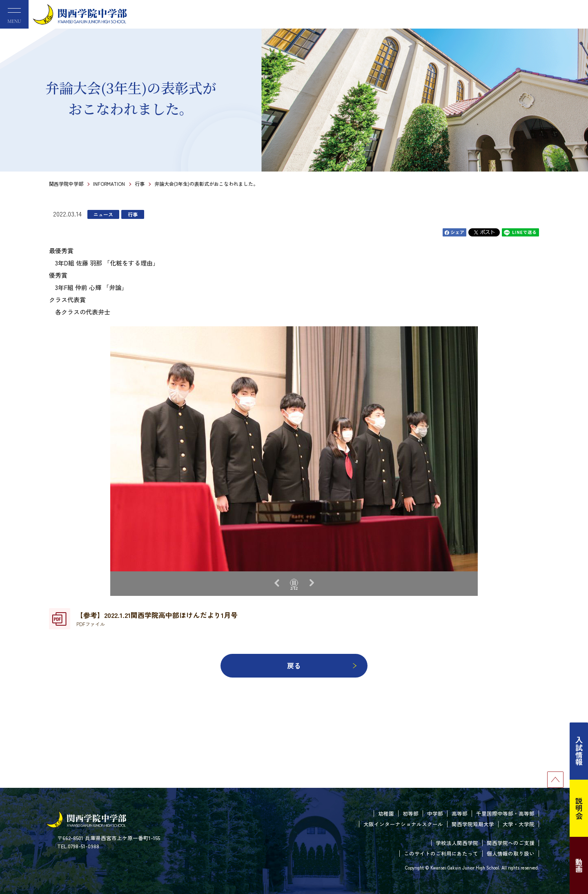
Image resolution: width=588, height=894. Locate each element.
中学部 (435, 813)
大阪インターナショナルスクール (403, 824)
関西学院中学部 (66, 184)
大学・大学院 (519, 824)
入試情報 (579, 751)
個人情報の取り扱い (511, 853)
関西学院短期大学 (473, 824)
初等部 (411, 813)
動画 (579, 865)
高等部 (460, 813)
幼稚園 (386, 813)
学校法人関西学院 (457, 843)
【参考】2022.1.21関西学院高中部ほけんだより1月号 (157, 619)
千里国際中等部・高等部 (505, 813)
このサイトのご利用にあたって (441, 853)
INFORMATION (109, 184)
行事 (140, 184)
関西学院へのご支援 (511, 843)
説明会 (579, 808)
